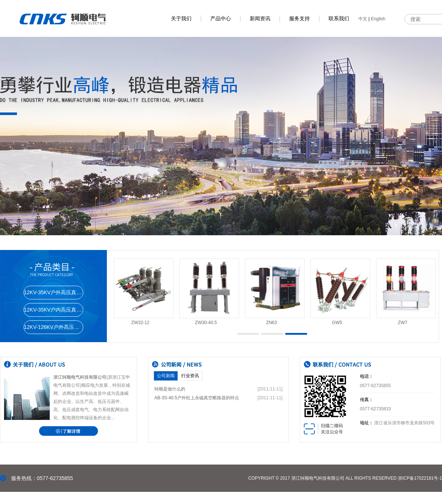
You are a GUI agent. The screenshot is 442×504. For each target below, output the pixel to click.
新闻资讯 (260, 19)
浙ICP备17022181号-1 (420, 478)
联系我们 (339, 19)
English (378, 19)
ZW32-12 (140, 323)
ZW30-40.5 (206, 323)
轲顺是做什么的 (170, 389)
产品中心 (221, 19)
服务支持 (299, 19)
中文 (363, 19)
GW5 (337, 323)
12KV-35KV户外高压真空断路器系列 (54, 292)
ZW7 (402, 323)
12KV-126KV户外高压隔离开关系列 (54, 327)
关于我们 (181, 19)
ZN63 (271, 323)
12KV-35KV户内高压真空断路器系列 (54, 310)
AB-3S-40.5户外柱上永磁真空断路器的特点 (197, 398)
